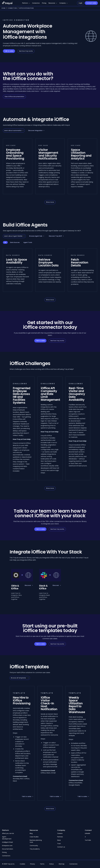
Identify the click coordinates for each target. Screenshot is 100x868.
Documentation (8, 849)
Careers (60, 833)
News (59, 840)
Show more (50, 202)
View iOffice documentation (14, 97)
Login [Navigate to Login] (81, 3)
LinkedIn (88, 833)
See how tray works (26, 51)
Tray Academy (35, 849)
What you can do (8, 833)
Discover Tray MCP (56, 236)
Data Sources (15, 242)
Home (3, 8)
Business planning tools (36, 841)
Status (51, 864)
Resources (52, 3)
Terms (42, 864)
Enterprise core (7, 846)
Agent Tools (28, 242)
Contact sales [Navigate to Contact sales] (91, 3)
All (5, 242)
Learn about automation (14, 130)
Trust (59, 844)
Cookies (22, 864)
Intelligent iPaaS (7, 842)
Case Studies (34, 837)
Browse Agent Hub (37, 236)
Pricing (44, 3)
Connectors (36, 3)
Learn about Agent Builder (14, 236)
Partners (60, 837)
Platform (25, 3)
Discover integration (36, 130)
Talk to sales (9, 51)
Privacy (33, 864)
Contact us (61, 847)
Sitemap (62, 864)
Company (62, 3)
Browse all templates (20, 678)
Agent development (7, 838)
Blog (31, 833)
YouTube (88, 840)
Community (34, 846)
